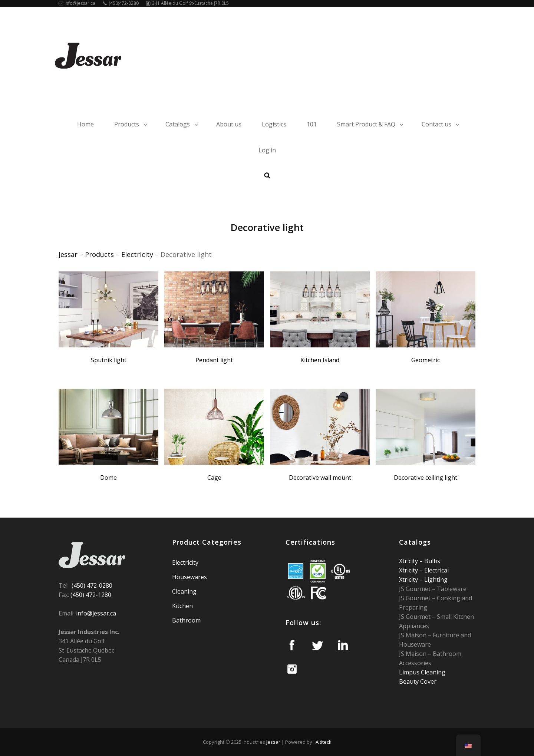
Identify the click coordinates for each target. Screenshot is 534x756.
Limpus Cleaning (422, 672)
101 (312, 124)
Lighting (435, 580)
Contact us (441, 124)
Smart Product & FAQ (371, 124)
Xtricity (409, 561)
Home (85, 124)
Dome (108, 478)
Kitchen (182, 606)
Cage (214, 478)
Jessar (273, 742)
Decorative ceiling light (426, 478)
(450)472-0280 (121, 3)
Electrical (436, 570)
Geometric (426, 360)
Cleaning (184, 591)
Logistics (274, 124)
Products (131, 124)
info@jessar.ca (77, 3)
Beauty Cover (418, 681)
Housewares (189, 577)
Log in (267, 150)
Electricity (185, 562)
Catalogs (182, 124)
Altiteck (324, 742)
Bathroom (186, 620)
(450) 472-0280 (92, 585)
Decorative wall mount (320, 478)
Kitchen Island (320, 360)
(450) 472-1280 (91, 595)
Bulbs (431, 561)
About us (229, 124)
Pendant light (214, 360)
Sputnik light (109, 360)
